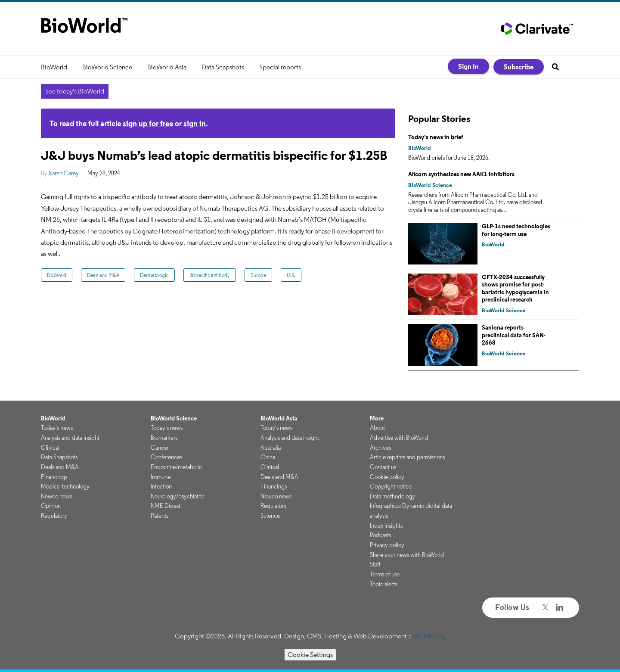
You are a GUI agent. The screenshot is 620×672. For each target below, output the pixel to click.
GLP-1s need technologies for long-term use (516, 230)
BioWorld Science (107, 67)
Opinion (51, 506)
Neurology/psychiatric (178, 496)
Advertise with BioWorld (399, 438)
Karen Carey (64, 173)
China (268, 457)
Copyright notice (391, 486)
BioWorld (54, 67)
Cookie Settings (310, 655)
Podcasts (380, 535)
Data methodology (392, 496)
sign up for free (148, 123)
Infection (161, 486)
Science (270, 516)
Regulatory (54, 516)
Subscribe (519, 67)
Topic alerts (383, 584)
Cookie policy (387, 477)
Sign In (468, 66)
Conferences (166, 457)
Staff (375, 564)
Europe (258, 275)
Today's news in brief (436, 137)
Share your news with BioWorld (407, 555)
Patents (160, 516)
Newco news (56, 496)
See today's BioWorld (75, 91)
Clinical (50, 448)
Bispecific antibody (210, 275)
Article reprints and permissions (407, 457)
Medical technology (65, 486)
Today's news (57, 428)
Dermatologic (154, 275)
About (377, 428)
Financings (54, 477)
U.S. (291, 275)
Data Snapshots (223, 67)
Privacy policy (387, 545)
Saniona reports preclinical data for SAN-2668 (514, 335)
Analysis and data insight (70, 438)
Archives (380, 448)
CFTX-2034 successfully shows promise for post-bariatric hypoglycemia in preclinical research (515, 288)
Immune (161, 477)
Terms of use (385, 574)
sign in (195, 123)
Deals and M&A (103, 275)
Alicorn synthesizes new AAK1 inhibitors (461, 174)
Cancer (160, 448)
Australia (271, 448)
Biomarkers (164, 438)
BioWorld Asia (167, 67)
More (377, 418)
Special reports (280, 67)
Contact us (383, 467)
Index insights (386, 526)
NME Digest (166, 506)
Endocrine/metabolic (176, 467)
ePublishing (429, 636)
